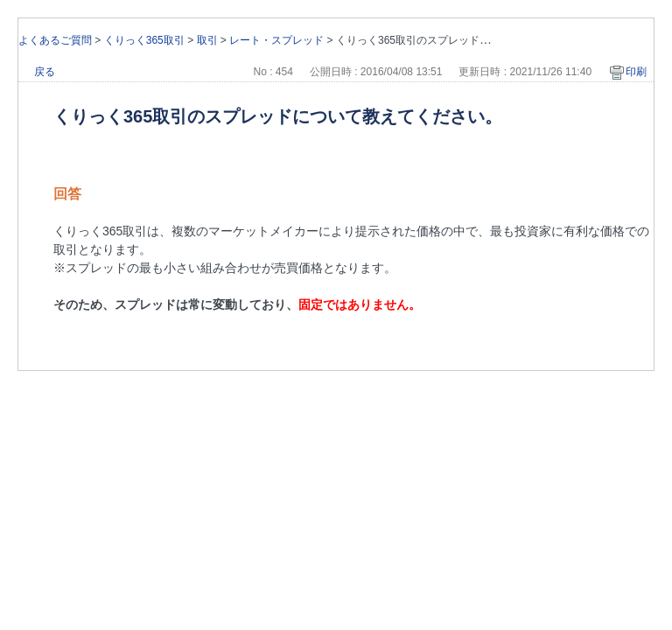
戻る (45, 72)
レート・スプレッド (276, 40)
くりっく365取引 (144, 40)
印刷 (636, 72)
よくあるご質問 (55, 40)
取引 (207, 40)
